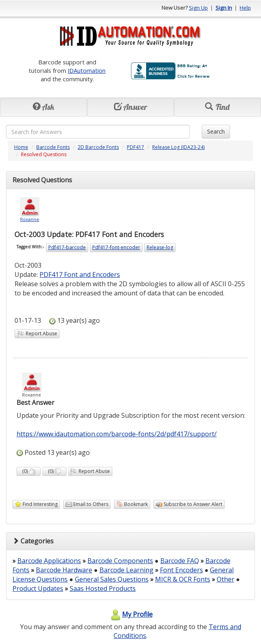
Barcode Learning (126, 570)
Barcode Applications (49, 561)
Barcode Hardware (64, 570)
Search (216, 131)
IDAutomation (87, 70)
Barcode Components (120, 561)
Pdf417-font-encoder (116, 247)
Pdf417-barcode (67, 247)
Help (245, 8)
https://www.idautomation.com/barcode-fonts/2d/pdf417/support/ (117, 434)
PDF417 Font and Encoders (80, 275)
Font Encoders (181, 570)
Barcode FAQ (180, 561)
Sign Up (198, 8)
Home (21, 147)
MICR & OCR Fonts (183, 579)
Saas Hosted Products (103, 588)
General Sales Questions (112, 579)
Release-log (160, 247)
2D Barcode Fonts (98, 147)
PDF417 (136, 147)
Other (226, 579)
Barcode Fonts (53, 147)
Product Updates (38, 588)
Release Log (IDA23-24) (178, 147)
